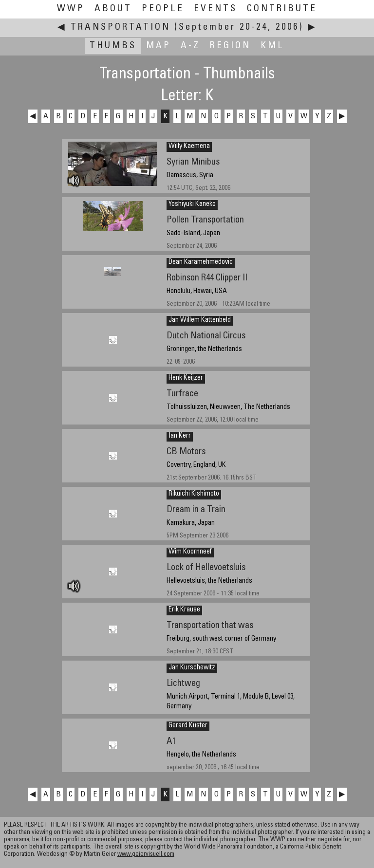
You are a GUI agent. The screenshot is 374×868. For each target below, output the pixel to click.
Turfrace (182, 394)
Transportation (121, 28)
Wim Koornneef (190, 552)
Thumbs (113, 46)
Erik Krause (184, 610)
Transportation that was (210, 626)
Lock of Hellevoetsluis (206, 568)
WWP (71, 9)
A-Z (190, 46)
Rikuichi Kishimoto (194, 494)
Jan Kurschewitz (192, 668)
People (163, 9)
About (113, 9)
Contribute (282, 9)
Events (215, 9)
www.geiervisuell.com (146, 855)
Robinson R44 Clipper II (207, 278)
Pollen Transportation (205, 220)
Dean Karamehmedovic (201, 262)
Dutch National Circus (206, 336)
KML (272, 46)
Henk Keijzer (186, 378)
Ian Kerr (180, 436)
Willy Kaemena (189, 147)
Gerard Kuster (188, 726)
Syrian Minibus (193, 162)
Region (230, 46)
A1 (171, 742)
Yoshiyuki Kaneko (192, 204)
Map (159, 46)
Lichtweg (183, 684)
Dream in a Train (196, 510)
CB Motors (186, 452)
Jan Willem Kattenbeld (200, 320)
